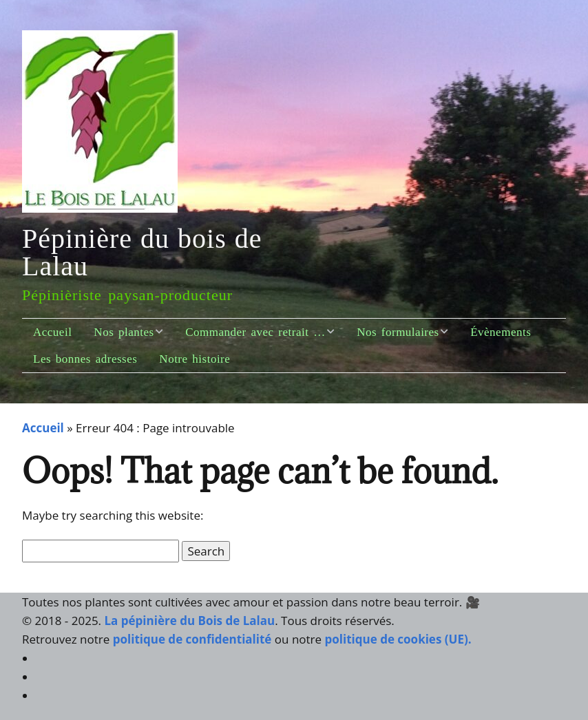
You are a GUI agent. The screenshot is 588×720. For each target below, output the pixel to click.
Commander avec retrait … (255, 332)
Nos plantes (124, 332)
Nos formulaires (398, 332)
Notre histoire (195, 359)
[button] (206, 551)
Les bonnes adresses (85, 359)
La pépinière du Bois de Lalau (190, 621)
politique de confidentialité (194, 639)
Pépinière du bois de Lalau (142, 252)
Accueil (52, 332)
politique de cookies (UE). (398, 639)
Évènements (501, 332)
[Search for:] (101, 551)
